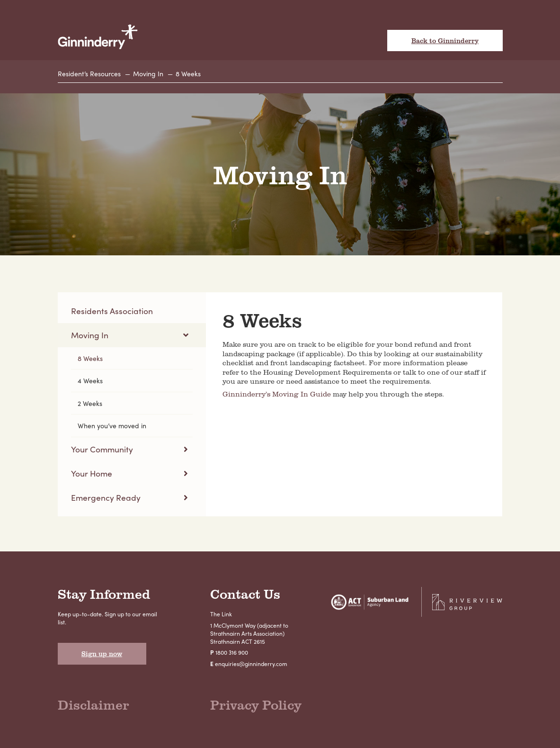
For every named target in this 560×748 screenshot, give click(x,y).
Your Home (92, 473)
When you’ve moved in (112, 425)
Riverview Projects (467, 602)
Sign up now (102, 653)
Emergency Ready (106, 497)
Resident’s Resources (89, 73)
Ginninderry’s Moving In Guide (277, 394)
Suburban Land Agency (370, 602)
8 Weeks (188, 73)
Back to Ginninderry (445, 41)
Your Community (102, 449)
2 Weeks (90, 403)
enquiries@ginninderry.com (251, 664)
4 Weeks (90, 380)
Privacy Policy (256, 705)
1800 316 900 (232, 652)
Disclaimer (93, 705)
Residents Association (112, 311)
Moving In (148, 73)
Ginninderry (98, 37)
